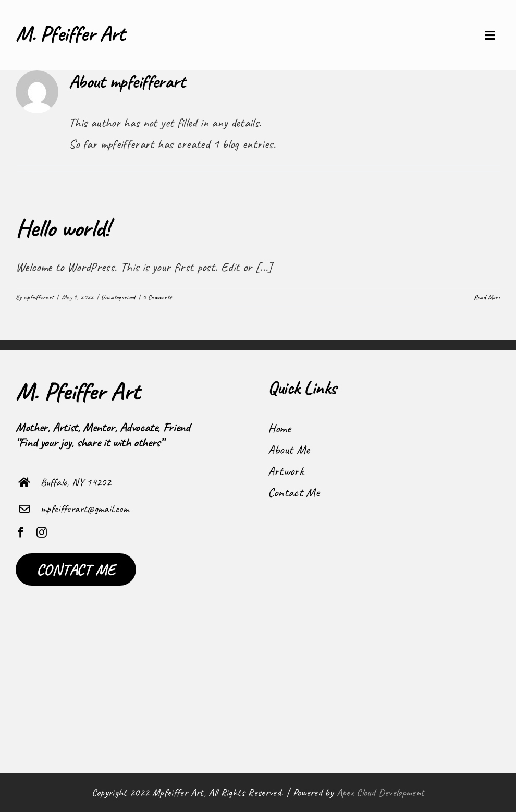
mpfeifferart (39, 297)
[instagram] (42, 532)
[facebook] (21, 532)
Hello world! (62, 228)
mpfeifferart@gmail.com (85, 509)
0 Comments (157, 297)
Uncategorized (118, 297)
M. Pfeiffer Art (70, 34)
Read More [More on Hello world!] (487, 297)
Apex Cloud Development (381, 792)
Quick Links (302, 387)
